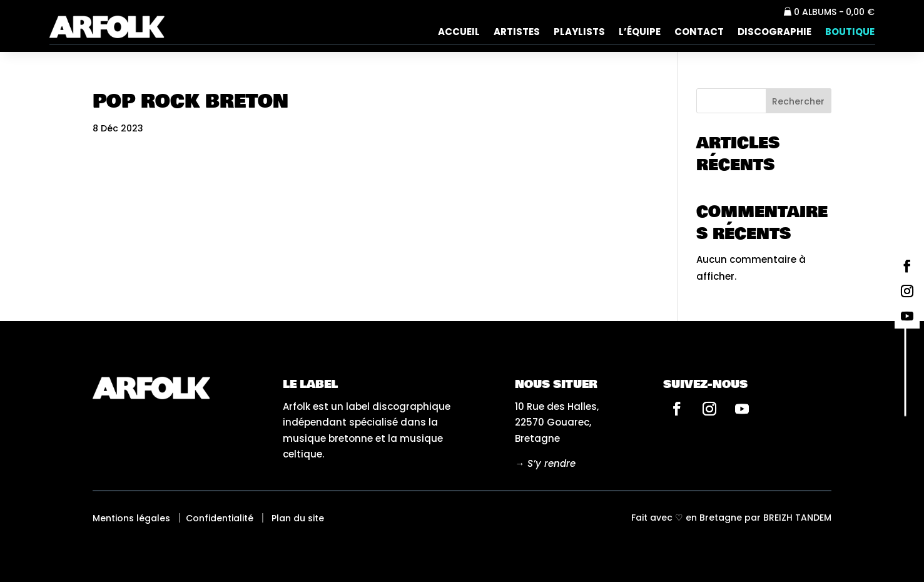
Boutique (850, 33)
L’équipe (640, 33)
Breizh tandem (797, 518)
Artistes (517, 33)
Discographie (774, 33)
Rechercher (798, 101)
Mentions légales (131, 518)
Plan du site (298, 518)
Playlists (579, 33)
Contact (699, 33)
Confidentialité (220, 518)
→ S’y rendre (545, 463)
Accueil (459, 33)
